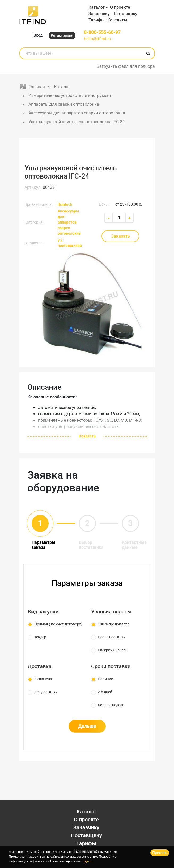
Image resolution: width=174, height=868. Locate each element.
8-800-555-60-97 (102, 32)
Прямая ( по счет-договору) (58, 624)
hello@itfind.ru (97, 39)
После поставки (112, 637)
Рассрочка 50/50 (113, 650)
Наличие (105, 679)
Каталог (97, 7)
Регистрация (62, 35)
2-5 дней (105, 692)
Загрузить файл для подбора (126, 66)
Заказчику (99, 14)
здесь (87, 861)
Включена (43, 679)
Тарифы (97, 20)
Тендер (40, 637)
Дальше (87, 726)
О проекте (120, 7)
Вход (38, 35)
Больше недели (111, 705)
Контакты (117, 20)
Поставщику (125, 14)
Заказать (120, 236)
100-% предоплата (114, 624)
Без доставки (46, 692)
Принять (160, 853)
